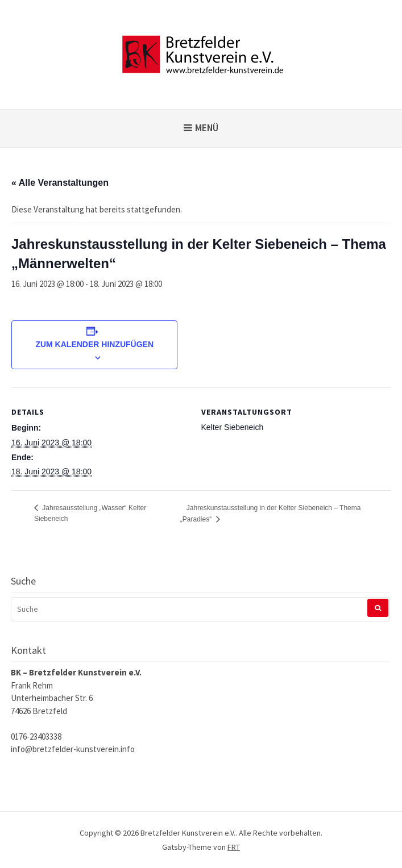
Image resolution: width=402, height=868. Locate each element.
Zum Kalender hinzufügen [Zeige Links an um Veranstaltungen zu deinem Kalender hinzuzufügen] (94, 344)
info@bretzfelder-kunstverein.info (73, 749)
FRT (234, 847)
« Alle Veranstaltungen (60, 183)
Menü (207, 128)
